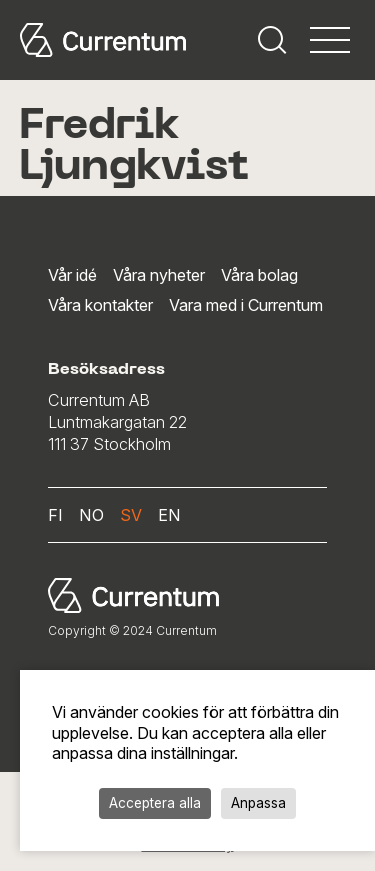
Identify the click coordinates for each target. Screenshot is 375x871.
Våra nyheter (159, 275)
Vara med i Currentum (246, 305)
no (91, 515)
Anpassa (258, 803)
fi (55, 515)
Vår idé (72, 275)
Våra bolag (259, 275)
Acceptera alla (155, 803)
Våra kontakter (100, 305)
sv (131, 515)
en (169, 515)
